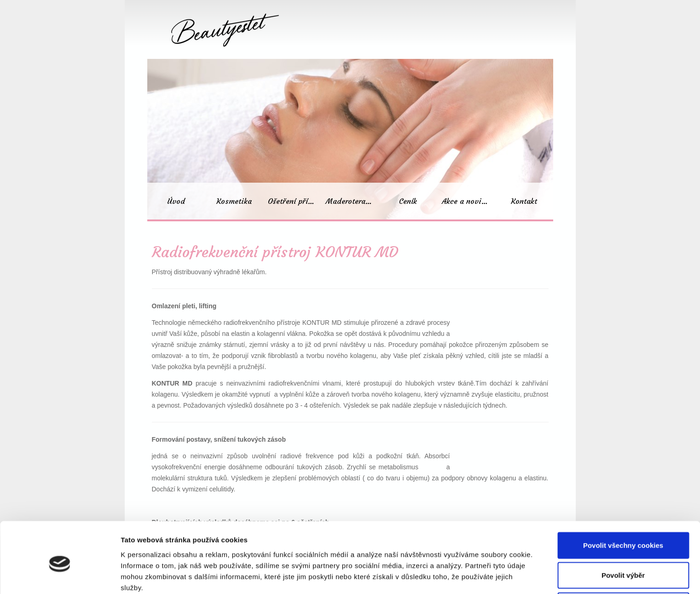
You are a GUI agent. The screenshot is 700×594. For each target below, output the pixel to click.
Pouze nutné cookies (623, 564)
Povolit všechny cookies (623, 504)
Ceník (408, 201)
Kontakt (524, 201)
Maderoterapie (351, 201)
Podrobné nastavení (494, 576)
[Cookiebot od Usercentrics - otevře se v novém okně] (60, 576)
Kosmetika (234, 201)
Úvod (176, 201)
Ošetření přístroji (295, 201)
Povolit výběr (623, 534)
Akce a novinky (468, 201)
